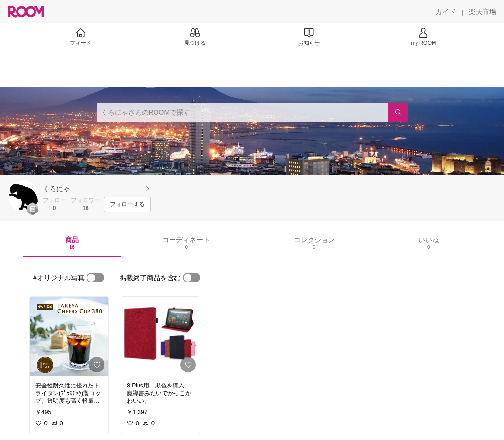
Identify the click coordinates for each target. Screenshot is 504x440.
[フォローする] (127, 205)
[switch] (95, 278)
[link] (69, 336)
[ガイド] (446, 12)
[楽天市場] (483, 12)
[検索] (398, 112)
